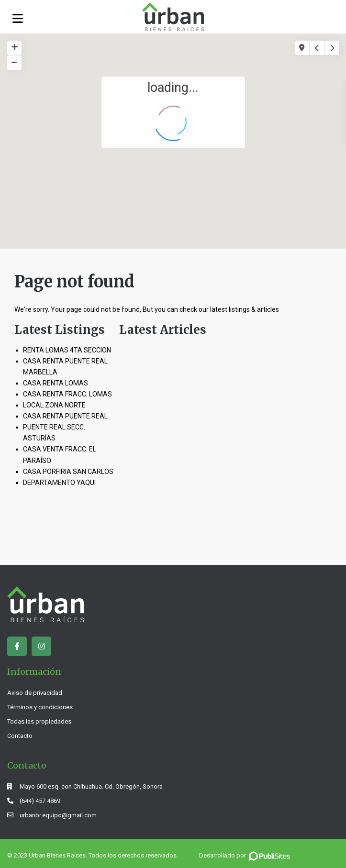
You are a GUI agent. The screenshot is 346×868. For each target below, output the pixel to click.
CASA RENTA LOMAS (56, 383)
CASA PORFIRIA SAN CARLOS (68, 472)
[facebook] (17, 646)
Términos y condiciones (40, 707)
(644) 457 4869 (40, 801)
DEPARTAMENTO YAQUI (59, 483)
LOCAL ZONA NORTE (54, 405)
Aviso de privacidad (35, 693)
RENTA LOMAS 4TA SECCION (67, 350)
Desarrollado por (245, 855)
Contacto (20, 736)
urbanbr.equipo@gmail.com (58, 815)
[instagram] (41, 646)
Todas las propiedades (39, 721)
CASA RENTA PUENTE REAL (65, 416)
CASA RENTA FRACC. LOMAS (67, 394)
